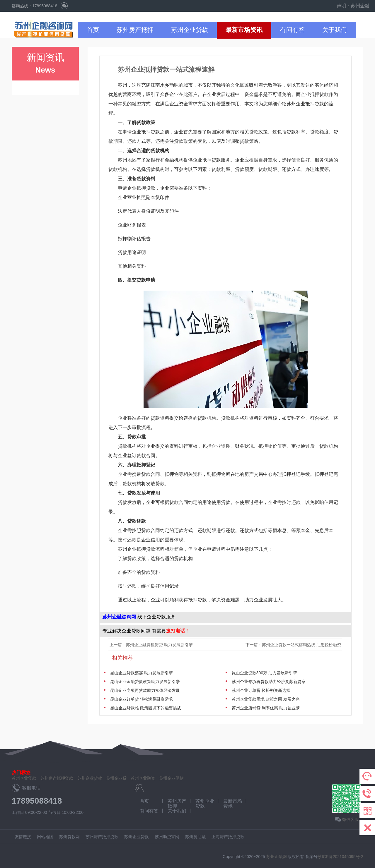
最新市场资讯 (244, 30)
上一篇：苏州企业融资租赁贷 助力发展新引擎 (151, 645)
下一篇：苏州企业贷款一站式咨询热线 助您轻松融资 (294, 645)
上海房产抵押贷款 (228, 837)
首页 (93, 30)
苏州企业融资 (143, 778)
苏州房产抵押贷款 (57, 778)
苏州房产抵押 (135, 30)
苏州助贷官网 (167, 837)
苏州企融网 (277, 857)
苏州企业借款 (171, 778)
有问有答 (292, 30)
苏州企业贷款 (190, 30)
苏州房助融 (195, 837)
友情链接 (23, 837)
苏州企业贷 (116, 778)
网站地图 (45, 837)
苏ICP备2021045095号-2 (340, 857)
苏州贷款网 (69, 837)
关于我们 (335, 30)
